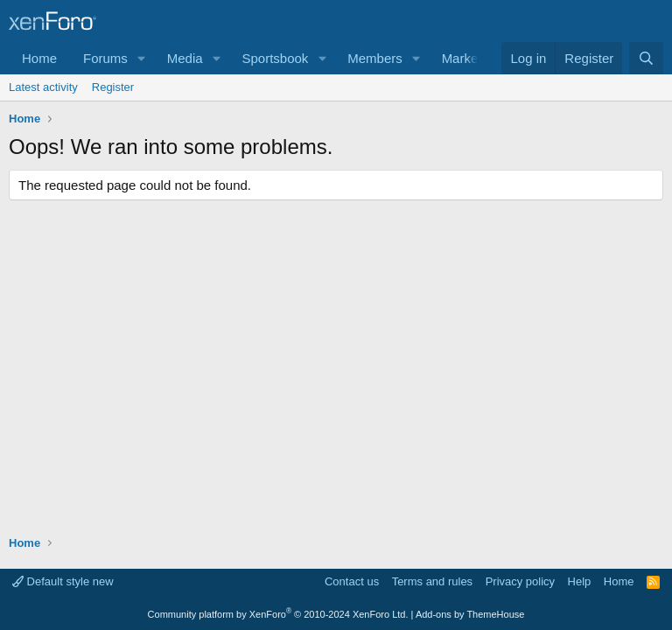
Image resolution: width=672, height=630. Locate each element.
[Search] (646, 58)
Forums (105, 58)
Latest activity (43, 87)
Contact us (352, 581)
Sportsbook (275, 58)
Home (39, 58)
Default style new (63, 581)
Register (113, 87)
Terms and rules (432, 581)
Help (580, 581)
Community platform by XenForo (278, 614)
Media (185, 58)
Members (375, 58)
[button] (142, 58)
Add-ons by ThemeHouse (470, 614)
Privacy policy (520, 581)
